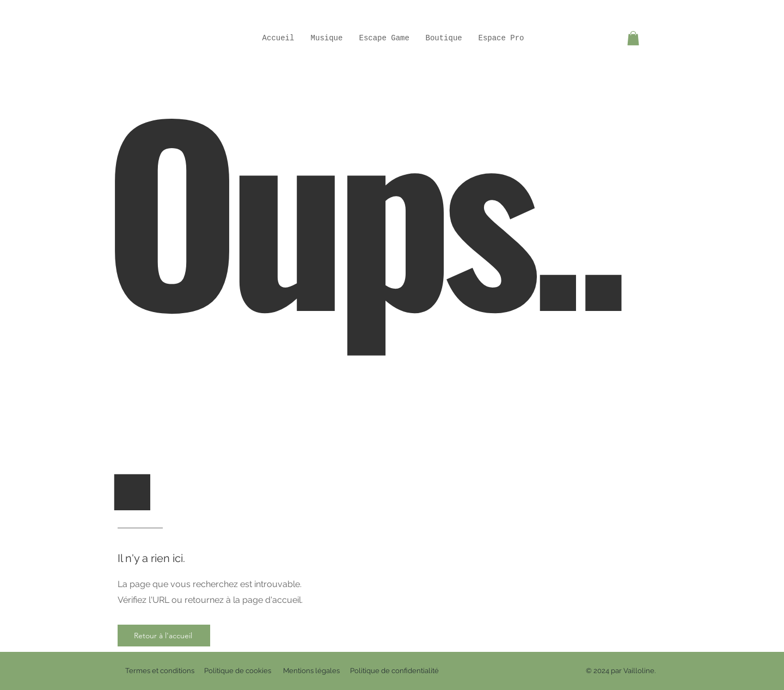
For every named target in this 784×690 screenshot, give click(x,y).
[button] (633, 38)
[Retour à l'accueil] (164, 636)
